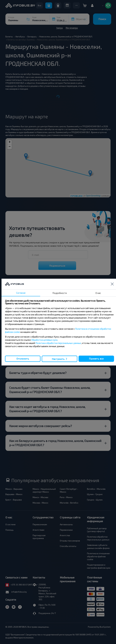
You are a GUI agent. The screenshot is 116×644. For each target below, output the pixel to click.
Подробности (60, 293)
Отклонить (23, 359)
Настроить (58, 359)
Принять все (96, 359)
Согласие (21, 293)
